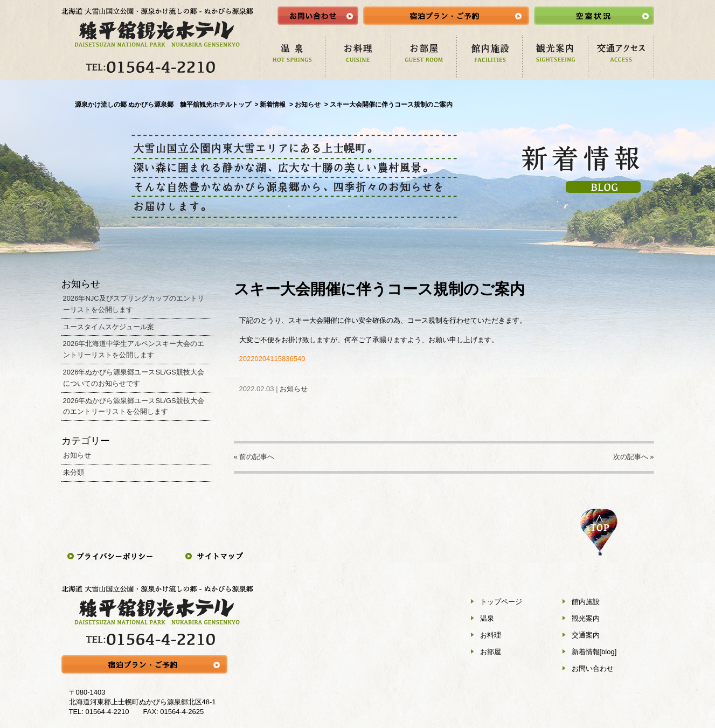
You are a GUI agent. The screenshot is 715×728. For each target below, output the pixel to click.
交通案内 (586, 635)
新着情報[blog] (594, 652)
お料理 (491, 635)
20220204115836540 (272, 359)
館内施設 (586, 602)
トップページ (501, 602)
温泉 (487, 618)
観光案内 (586, 618)
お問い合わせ (593, 668)
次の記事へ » (634, 457)
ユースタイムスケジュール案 (109, 327)
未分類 (74, 472)
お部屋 (491, 652)
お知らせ (294, 389)
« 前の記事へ (254, 457)
